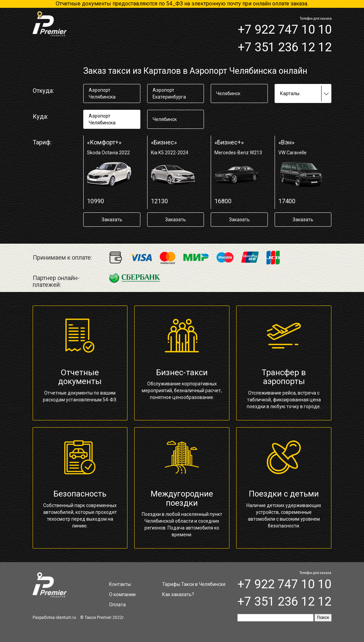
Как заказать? (178, 594)
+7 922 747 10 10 (285, 30)
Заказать (112, 220)
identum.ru (66, 618)
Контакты (120, 584)
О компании (122, 594)
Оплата (117, 605)
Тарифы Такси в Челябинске (194, 584)
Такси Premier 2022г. (105, 618)
